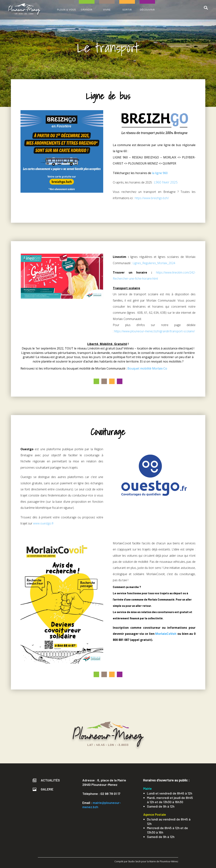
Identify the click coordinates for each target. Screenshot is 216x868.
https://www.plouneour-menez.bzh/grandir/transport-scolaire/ (154, 331)
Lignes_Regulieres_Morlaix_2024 (154, 263)
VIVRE (107, 10)
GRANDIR (87, 10)
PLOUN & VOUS (66, 10)
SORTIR (127, 10)
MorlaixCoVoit (166, 634)
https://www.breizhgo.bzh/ (152, 198)
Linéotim (94, 348)
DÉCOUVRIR (147, 10)
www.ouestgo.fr (43, 523)
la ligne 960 (160, 173)
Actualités (46, 780)
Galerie (43, 789)
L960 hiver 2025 (166, 182)
